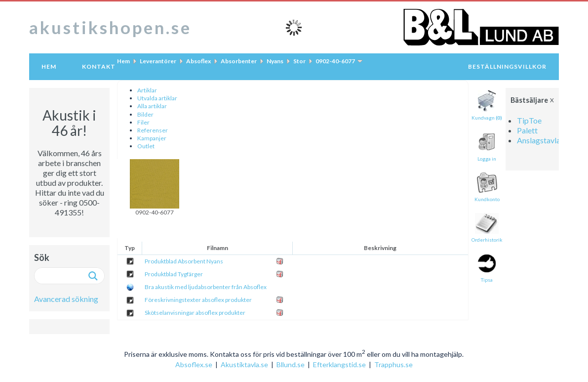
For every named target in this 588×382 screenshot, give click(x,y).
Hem (49, 66)
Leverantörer (158, 61)
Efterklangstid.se (339, 364)
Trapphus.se (393, 364)
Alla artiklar (152, 106)
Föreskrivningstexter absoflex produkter (198, 300)
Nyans (275, 61)
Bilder (145, 114)
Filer (143, 122)
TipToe (529, 120)
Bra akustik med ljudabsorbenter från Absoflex (206, 287)
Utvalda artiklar (157, 98)
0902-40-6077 (335, 61)
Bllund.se (291, 364)
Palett (527, 130)
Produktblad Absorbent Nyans (184, 261)
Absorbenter (239, 61)
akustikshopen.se (110, 27)
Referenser (153, 130)
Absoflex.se (194, 364)
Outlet (146, 146)
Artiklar (147, 90)
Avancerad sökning (66, 299)
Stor (299, 61)
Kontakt (99, 66)
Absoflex (198, 61)
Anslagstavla (539, 140)
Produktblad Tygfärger (174, 274)
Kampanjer (152, 138)
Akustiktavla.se (244, 364)
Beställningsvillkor (507, 66)
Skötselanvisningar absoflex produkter (195, 313)
